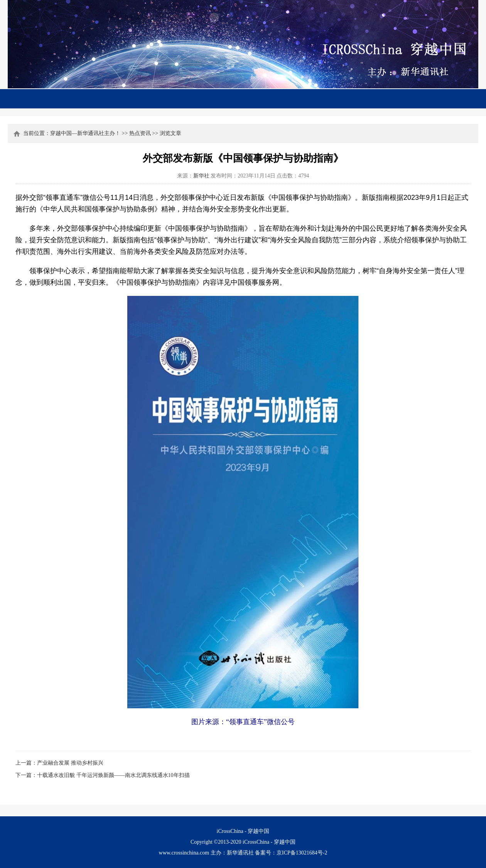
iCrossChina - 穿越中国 (269, 842)
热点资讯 (140, 133)
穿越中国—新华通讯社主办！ (85, 133)
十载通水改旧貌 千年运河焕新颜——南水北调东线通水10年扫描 (113, 775)
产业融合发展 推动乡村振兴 (70, 763)
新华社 (201, 176)
